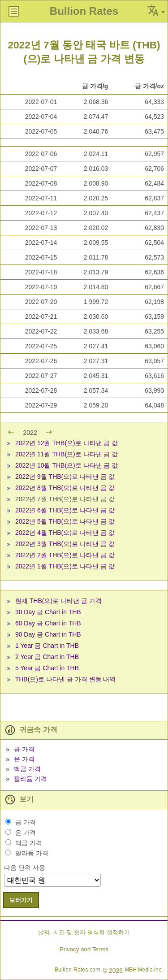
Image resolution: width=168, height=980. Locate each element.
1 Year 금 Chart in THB (47, 646)
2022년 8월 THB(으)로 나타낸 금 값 (65, 488)
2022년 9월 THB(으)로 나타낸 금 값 (65, 477)
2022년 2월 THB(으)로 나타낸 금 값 (65, 555)
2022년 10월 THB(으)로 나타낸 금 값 (67, 465)
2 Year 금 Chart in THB (47, 657)
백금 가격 (27, 769)
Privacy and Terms (84, 949)
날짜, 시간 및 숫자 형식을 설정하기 (84, 932)
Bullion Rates (84, 11)
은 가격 (24, 759)
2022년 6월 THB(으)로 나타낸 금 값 (65, 510)
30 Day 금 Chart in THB (48, 612)
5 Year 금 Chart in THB (47, 668)
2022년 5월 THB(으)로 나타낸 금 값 (65, 521)
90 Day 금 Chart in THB (48, 634)
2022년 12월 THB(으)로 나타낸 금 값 (67, 443)
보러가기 (21, 900)
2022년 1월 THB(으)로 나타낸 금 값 (65, 566)
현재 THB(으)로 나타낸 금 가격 (58, 601)
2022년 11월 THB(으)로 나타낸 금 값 (67, 454)
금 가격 (24, 749)
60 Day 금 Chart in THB (48, 623)
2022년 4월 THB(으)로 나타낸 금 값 (65, 533)
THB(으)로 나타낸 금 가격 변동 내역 (66, 679)
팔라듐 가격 (30, 779)
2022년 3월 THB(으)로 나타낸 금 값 (65, 544)
